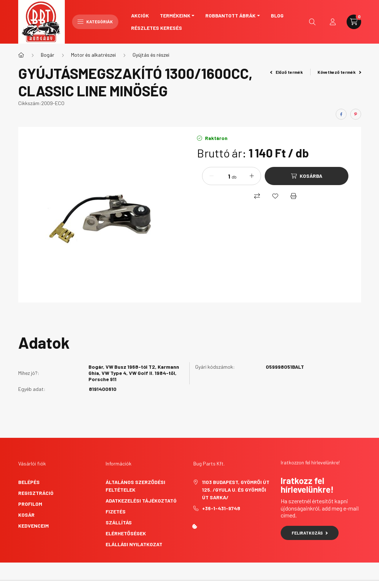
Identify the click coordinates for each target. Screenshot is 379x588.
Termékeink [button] (175, 15)
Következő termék (339, 72)
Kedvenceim (33, 526)
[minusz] (212, 176)
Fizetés (116, 511)
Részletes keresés (157, 28)
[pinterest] (356, 114)
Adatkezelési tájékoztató (141, 501)
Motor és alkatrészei (93, 55)
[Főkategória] (21, 55)
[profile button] (333, 22)
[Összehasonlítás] (257, 196)
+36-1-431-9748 (221, 508)
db (234, 177)
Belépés (29, 482)
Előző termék (287, 72)
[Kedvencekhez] (275, 196)
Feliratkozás (310, 533)
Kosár (26, 515)
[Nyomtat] (293, 196)
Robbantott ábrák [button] (230, 15)
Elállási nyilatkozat (134, 544)
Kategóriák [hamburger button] (95, 21)
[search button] (312, 22)
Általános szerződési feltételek (135, 486)
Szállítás (119, 522)
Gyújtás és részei (151, 55)
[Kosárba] (307, 176)
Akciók (140, 15)
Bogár (48, 55)
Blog (277, 15)
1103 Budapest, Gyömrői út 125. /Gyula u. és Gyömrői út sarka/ (236, 490)
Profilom (30, 504)
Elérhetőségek (126, 533)
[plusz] (252, 176)
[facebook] (341, 114)
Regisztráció (36, 493)
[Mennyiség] (224, 176)
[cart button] (354, 22)
